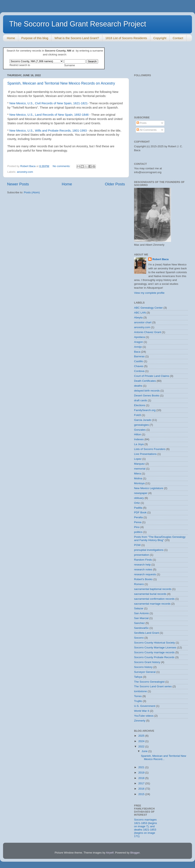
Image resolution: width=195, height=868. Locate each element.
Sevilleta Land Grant (146, 633)
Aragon (139, 342)
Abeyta (138, 317)
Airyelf (110, 853)
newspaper (141, 493)
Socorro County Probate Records (154, 657)
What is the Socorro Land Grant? (77, 38)
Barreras (139, 356)
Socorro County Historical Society (154, 643)
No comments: (62, 166)
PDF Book (140, 512)
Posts (142, 123)
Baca (137, 352)
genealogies (141, 425)
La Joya (139, 444)
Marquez (139, 464)
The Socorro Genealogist (149, 682)
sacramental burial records (150, 594)
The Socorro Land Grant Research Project (78, 24)
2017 (142, 783)
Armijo (138, 347)
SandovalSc (141, 628)
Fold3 (138, 415)
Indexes (139, 439)
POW (137, 545)
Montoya (139, 483)
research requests (145, 574)
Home (11, 38)
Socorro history (143, 667)
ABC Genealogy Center (148, 308)
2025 (142, 736)
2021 (142, 767)
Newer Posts (18, 184)
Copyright (160, 38)
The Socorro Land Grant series (153, 686)
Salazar (139, 608)
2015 (142, 794)
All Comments (147, 130)
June (145, 751)
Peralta (138, 517)
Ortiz (137, 503)
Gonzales (140, 430)
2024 (142, 741)
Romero (139, 584)
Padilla (138, 508)
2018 (142, 778)
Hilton (138, 434)
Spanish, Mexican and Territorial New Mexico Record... (164, 757)
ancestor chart (143, 322)
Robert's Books (143, 579)
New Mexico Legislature (149, 488)
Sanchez (139, 623)
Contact (178, 38)
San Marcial (141, 618)
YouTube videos (144, 716)
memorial (140, 469)
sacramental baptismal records (153, 589)
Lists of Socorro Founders (150, 449)
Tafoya (138, 677)
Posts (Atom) (32, 192)
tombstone (140, 691)
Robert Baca (160, 259)
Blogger (135, 853)
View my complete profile (149, 293)
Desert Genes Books (147, 395)
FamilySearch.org (145, 410)
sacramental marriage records (152, 604)
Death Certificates (145, 381)
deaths (138, 386)
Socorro (139, 638)
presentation (142, 555)
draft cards (141, 400)
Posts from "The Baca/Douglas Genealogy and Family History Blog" (160, 539)
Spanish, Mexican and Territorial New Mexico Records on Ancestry (61, 83)
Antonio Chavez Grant (148, 332)
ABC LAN (140, 313)
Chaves (139, 366)
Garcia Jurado (143, 420)
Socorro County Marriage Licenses (155, 647)
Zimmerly (140, 721)
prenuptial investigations (149, 550)
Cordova (139, 371)
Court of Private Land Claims (152, 376)
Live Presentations (145, 454)
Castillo (139, 361)
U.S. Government (145, 706)
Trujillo (138, 701)
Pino (137, 527)
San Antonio (141, 613)
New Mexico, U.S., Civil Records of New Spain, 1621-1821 (48, 103)
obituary (139, 498)
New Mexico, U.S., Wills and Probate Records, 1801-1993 (48, 131)
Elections (140, 405)
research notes (143, 569)
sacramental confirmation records (154, 599)
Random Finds (143, 560)
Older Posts (115, 184)
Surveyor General (145, 672)
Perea (138, 522)
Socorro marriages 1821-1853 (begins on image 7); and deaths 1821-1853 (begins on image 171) (146, 828)
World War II (142, 711)
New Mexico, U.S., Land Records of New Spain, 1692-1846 (49, 115)
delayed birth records (147, 391)
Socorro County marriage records (154, 652)
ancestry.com (25, 172)
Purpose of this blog (35, 38)
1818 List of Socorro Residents (126, 38)
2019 (142, 773)
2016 (142, 789)
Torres (138, 696)
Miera (138, 474)
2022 (142, 746)
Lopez (138, 459)
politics (138, 532)
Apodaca (139, 337)
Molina (138, 478)
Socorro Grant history (147, 662)
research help (142, 565)
